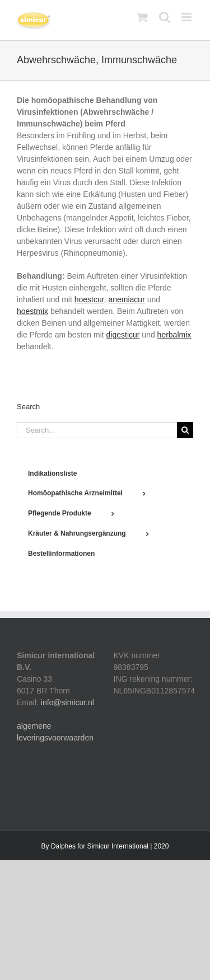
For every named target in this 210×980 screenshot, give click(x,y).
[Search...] (97, 430)
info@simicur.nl (67, 702)
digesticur (123, 335)
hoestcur (89, 299)
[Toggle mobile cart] (142, 17)
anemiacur (126, 299)
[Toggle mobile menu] (187, 17)
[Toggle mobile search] (165, 17)
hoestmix (32, 311)
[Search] (185, 430)
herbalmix (174, 335)
